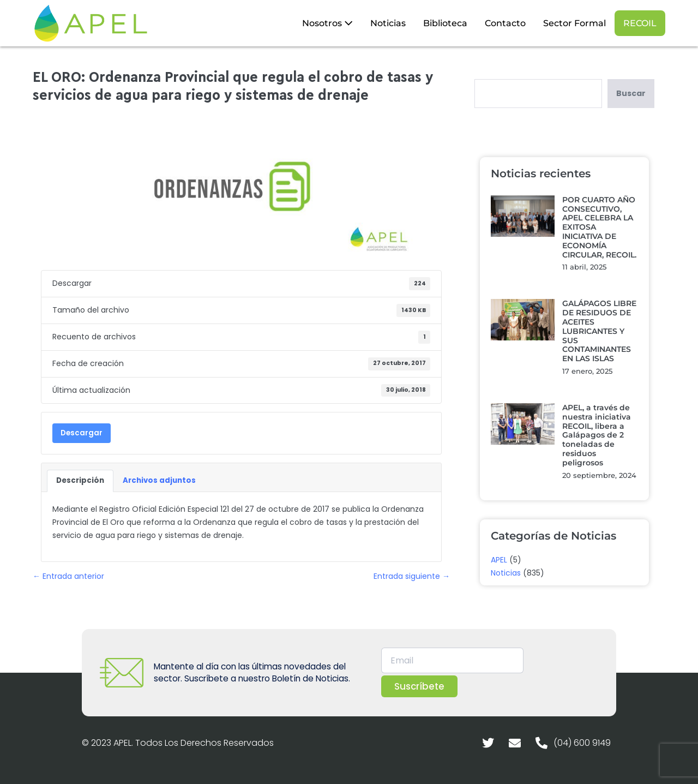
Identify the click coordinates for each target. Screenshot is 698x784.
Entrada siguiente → (412, 576)
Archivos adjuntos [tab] (159, 480)
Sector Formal (574, 23)
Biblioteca (445, 23)
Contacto (505, 23)
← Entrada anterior (68, 576)
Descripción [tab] (80, 480)
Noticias (388, 23)
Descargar (82, 433)
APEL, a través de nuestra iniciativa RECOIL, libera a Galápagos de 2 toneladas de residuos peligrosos (597, 435)
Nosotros (327, 23)
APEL (499, 560)
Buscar (631, 93)
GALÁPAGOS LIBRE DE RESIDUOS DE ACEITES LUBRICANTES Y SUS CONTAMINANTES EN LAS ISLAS (599, 331)
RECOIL (640, 23)
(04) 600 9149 (582, 743)
